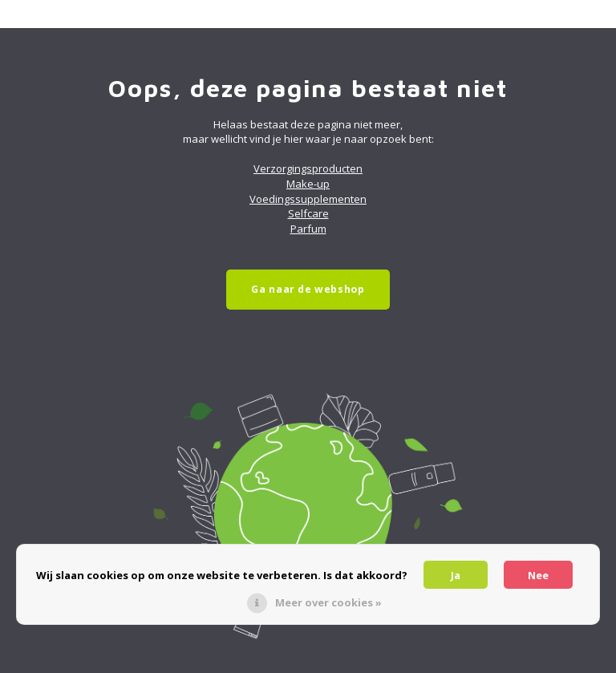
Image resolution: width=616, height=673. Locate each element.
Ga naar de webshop (308, 289)
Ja (456, 575)
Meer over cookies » (328, 602)
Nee (538, 575)
